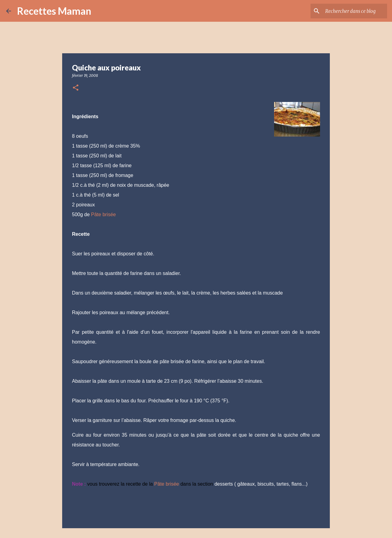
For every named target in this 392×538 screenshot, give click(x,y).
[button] (76, 88)
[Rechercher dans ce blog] (355, 11)
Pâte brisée (103, 214)
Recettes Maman (54, 11)
